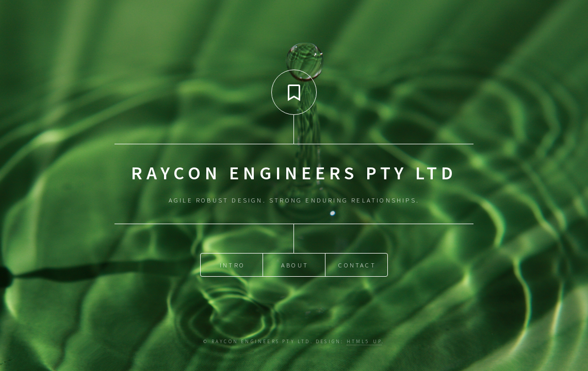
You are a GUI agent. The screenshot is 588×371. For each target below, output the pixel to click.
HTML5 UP (364, 342)
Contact (357, 264)
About (295, 264)
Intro (232, 264)
